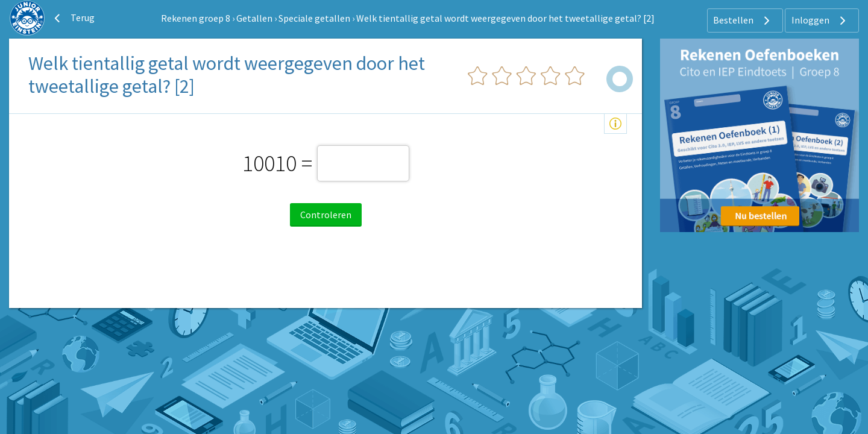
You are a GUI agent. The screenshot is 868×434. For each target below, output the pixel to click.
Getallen (254, 18)
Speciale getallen (314, 18)
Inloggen (820, 20)
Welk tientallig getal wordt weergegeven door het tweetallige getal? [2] (505, 18)
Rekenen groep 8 (196, 18)
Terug (73, 18)
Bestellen (743, 20)
